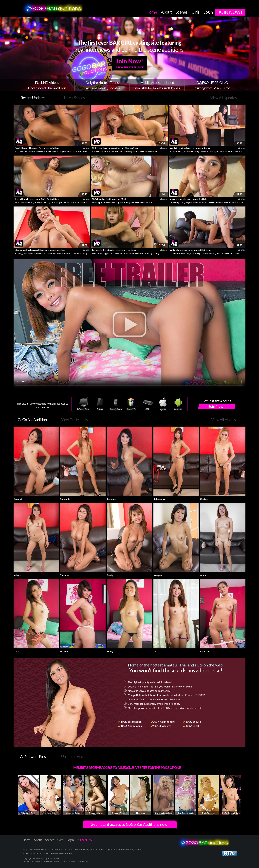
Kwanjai (18, 499)
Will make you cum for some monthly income (190, 250)
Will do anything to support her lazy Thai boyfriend (115, 148)
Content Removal (50, 853)
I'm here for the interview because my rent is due (114, 250)
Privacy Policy (134, 849)
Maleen (64, 651)
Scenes (50, 840)
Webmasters (66, 853)
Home (26, 840)
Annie (203, 575)
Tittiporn (65, 575)
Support (27, 853)
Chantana (205, 651)
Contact (36, 853)
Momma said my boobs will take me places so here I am (40, 250)
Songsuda (65, 499)
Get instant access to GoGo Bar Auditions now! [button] (130, 824)
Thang (110, 651)
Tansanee (111, 499)
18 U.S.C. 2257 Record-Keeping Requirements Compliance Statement (93, 849)
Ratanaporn (159, 499)
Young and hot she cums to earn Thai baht (189, 199)
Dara (16, 651)
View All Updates (223, 98)
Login (70, 840)
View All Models (223, 420)
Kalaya (17, 575)
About (38, 840)
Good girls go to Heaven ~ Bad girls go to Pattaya (37, 148)
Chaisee (204, 499)
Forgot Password (31, 849)
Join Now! (130, 63)
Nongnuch (159, 575)
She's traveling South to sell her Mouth (110, 199)
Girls (60, 840)
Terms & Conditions (49, 849)
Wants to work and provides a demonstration (190, 148)
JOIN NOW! (85, 840)
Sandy (110, 575)
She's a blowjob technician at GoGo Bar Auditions (37, 199)
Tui (155, 651)
